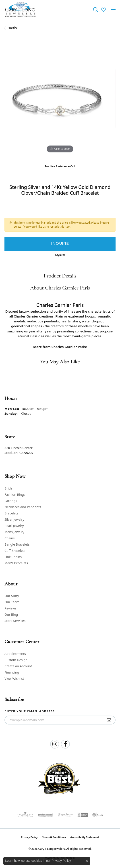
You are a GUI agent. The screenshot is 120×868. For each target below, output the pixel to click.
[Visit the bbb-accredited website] (83, 815)
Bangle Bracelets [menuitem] (17, 544)
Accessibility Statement (85, 837)
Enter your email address (30, 711)
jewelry (12, 28)
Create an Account (18, 666)
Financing (12, 672)
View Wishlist (14, 679)
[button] (96, 10)
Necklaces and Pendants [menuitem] (23, 507)
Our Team (12, 602)
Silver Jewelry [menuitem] (14, 519)
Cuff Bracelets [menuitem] (15, 551)
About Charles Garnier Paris (60, 288)
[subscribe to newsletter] (109, 720)
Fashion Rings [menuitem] (15, 495)
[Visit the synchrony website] (65, 815)
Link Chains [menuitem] (13, 557)
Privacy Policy (29, 837)
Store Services (15, 621)
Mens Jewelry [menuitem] (14, 532)
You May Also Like (60, 362)
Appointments (15, 654)
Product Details (60, 276)
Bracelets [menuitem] (11, 513)
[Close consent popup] (87, 861)
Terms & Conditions (54, 837)
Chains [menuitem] (10, 538)
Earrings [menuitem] (11, 501)
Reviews (10, 608)
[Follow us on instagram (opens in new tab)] (55, 744)
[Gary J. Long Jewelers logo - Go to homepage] (21, 10)
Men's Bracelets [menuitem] (16, 563)
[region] (60, 99)
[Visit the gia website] (98, 815)
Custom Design (16, 660)
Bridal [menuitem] (9, 488)
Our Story (12, 596)
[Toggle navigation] (113, 10)
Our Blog (11, 614)
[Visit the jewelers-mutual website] (46, 815)
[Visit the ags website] (25, 815)
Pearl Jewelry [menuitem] (14, 526)
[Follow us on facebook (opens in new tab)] (65, 744)
